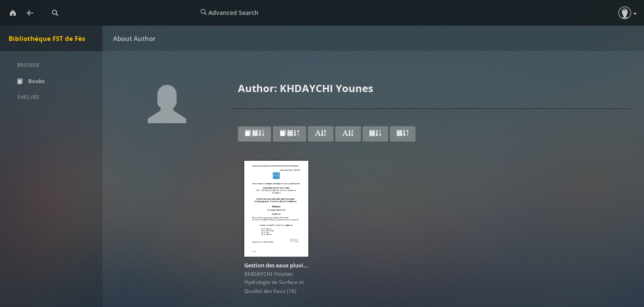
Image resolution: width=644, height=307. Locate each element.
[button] (625, 13)
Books (31, 81)
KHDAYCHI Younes (268, 274)
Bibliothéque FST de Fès (47, 38)
